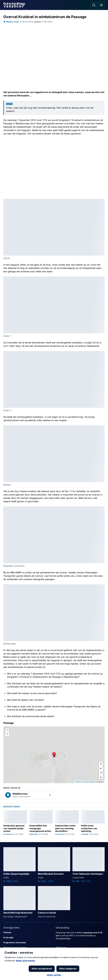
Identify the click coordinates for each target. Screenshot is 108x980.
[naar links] (101, 769)
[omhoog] (101, 764)
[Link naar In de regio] (28, 937)
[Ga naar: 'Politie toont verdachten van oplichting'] (93, 823)
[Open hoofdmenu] (101, 5)
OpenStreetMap (89, 782)
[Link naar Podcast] (28, 932)
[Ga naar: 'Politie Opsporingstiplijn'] (19, 865)
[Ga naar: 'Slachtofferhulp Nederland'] (19, 902)
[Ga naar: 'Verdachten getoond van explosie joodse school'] (15, 823)
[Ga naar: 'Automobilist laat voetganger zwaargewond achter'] (41, 823)
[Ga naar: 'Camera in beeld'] (54, 902)
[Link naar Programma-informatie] (28, 943)
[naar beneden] (101, 777)
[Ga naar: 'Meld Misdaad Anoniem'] (54, 865)
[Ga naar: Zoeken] (94, 5)
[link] (28, 795)
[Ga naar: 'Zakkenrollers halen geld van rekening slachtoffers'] (67, 823)
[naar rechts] (101, 773)
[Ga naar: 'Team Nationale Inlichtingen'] (89, 865)
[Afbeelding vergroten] (103, 201)
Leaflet (77, 782)
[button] (54, 755)
